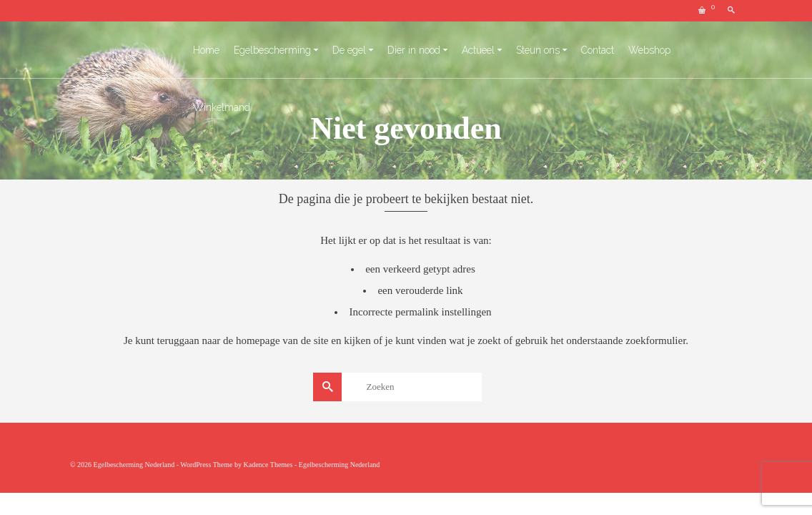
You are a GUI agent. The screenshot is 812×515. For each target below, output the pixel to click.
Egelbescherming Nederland (340, 465)
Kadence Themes (268, 465)
